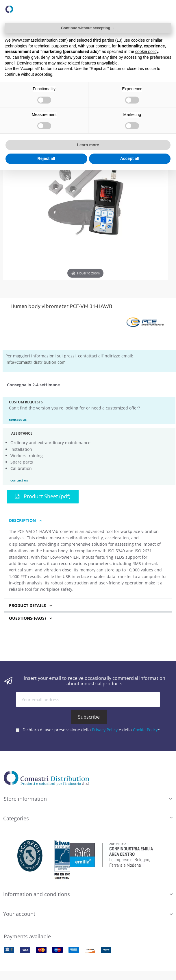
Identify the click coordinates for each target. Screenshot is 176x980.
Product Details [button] (27, 606)
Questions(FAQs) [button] (27, 618)
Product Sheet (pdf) (43, 496)
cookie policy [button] (147, 51)
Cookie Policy (145, 730)
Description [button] (22, 521)
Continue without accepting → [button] (88, 28)
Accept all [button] (130, 158)
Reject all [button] (46, 158)
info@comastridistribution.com (36, 362)
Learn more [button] (88, 145)
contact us (18, 419)
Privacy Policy (105, 730)
